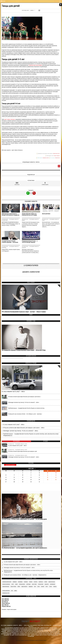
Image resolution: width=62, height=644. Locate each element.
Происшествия (22, 584)
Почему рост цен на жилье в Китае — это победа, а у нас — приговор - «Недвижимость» (25, 575)
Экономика (20, 582)
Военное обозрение (6, 584)
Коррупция (28, 584)
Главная (55, 587)
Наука (39, 587)
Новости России (52, 582)
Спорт (43, 220)
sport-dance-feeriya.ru (10, 119)
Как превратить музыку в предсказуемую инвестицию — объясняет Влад (23, 350)
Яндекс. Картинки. (57, 156)
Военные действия (6, 591)
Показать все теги (6, 593)
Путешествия (5, 220)
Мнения (43, 587)
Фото (47, 587)
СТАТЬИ (50, 587)
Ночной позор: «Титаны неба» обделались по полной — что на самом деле (24, 519)
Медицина (31, 587)
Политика (4, 248)
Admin (32, 10)
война (16, 591)
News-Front (34, 584)
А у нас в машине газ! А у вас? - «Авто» (13, 392)
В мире (46, 582)
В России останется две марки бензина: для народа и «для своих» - (25, 397)
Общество (47, 584)
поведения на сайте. (46, 158)
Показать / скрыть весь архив (9, 610)
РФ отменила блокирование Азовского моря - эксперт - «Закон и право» (24, 312)
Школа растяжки (46, 214)
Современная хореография (35, 65)
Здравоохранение (6, 587)
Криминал (15, 582)
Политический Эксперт (7, 582)
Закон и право (13, 587)
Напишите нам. (57, 158)
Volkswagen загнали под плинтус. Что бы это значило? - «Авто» (24, 403)
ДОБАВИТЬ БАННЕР (10, 465)
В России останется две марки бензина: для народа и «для (23, 451)
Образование (53, 584)
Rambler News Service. (56, 154)
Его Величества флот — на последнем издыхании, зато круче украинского (24, 548)
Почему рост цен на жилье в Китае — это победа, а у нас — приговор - (25, 414)
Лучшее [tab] (46, 441)
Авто (26, 444)
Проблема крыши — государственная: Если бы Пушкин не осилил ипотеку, (26, 408)
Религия (31, 582)
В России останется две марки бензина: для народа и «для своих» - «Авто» (24, 428)
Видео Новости (24, 587)
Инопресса (41, 582)
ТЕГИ (12, 591)
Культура (24, 248)
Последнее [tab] (16, 441)
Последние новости (14, 219)
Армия (16, 584)
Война (23, 220)
